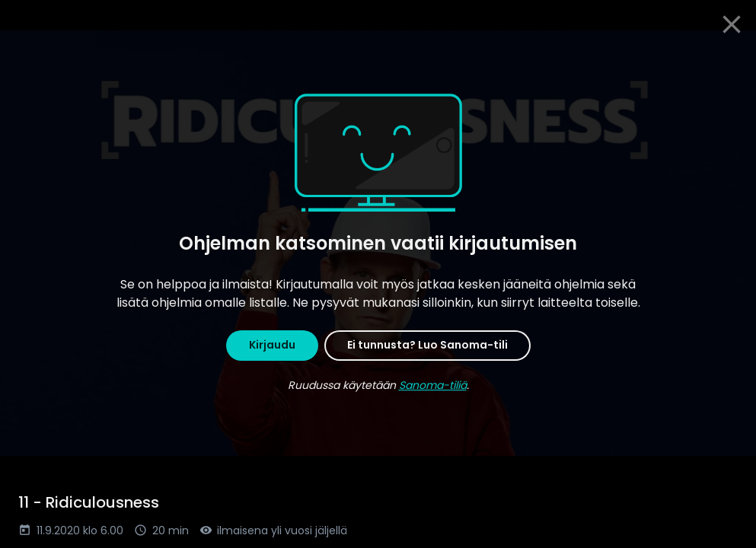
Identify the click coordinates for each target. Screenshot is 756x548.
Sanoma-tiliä (433, 385)
